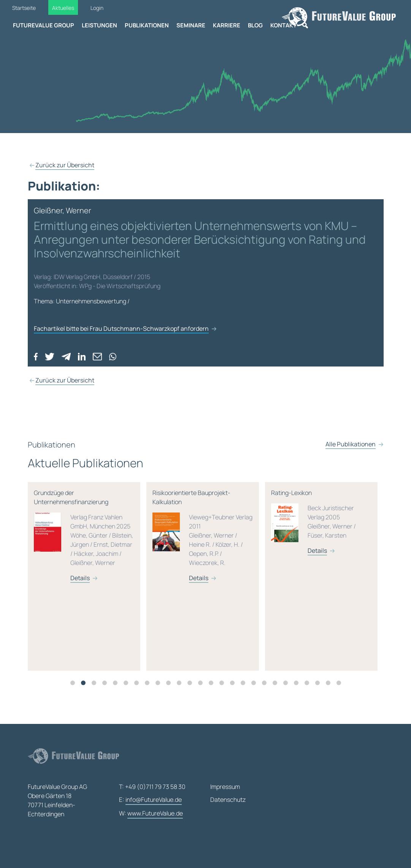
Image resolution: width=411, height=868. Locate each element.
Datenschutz (228, 800)
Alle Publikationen (351, 459)
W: (151, 814)
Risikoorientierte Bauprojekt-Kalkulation (216, 543)
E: (150, 800)
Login (97, 8)
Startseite (24, 8)
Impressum (225, 787)
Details (93, 586)
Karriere (227, 25)
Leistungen (99, 25)
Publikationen (147, 25)
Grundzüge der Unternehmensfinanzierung (97, 543)
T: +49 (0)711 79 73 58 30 (152, 787)
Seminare (191, 25)
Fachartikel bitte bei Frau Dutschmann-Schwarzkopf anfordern (121, 328)
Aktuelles (63, 8)
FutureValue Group (44, 25)
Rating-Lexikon (335, 529)
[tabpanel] (100, 584)
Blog (255, 25)
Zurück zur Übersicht (65, 165)
